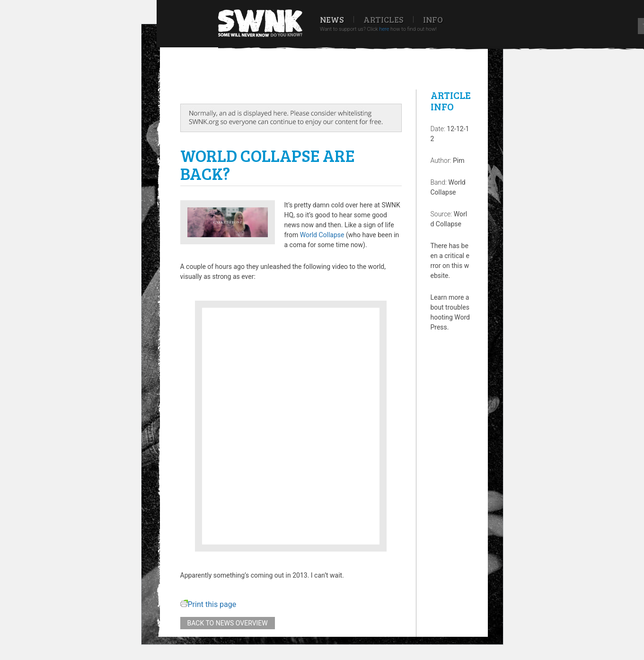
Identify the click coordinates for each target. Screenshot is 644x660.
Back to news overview (228, 623)
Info (433, 19)
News (332, 19)
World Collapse (322, 235)
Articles (384, 19)
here (384, 29)
